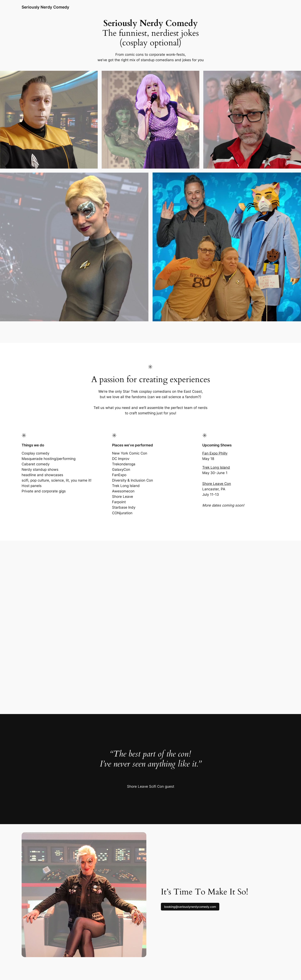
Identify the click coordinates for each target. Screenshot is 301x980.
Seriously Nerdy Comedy (45, 7)
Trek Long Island (216, 467)
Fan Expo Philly (215, 453)
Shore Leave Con (217, 484)
